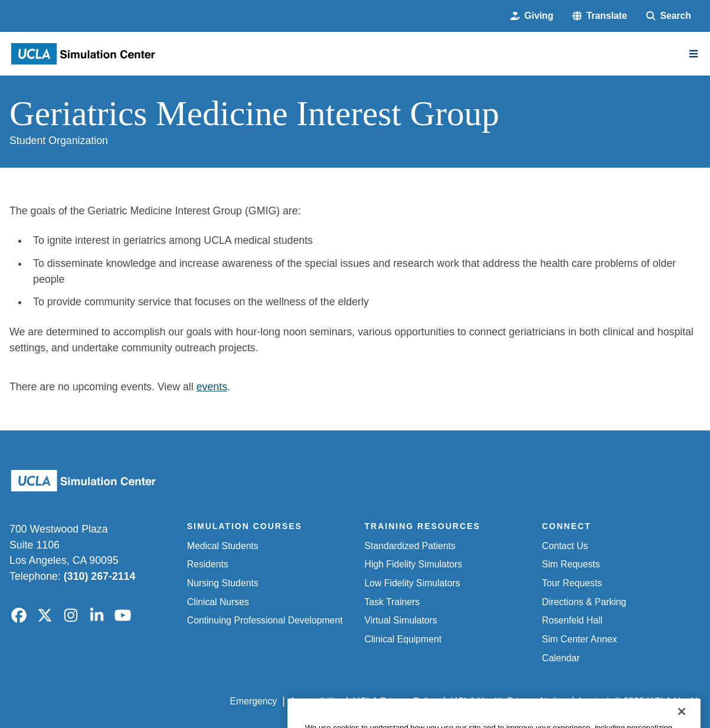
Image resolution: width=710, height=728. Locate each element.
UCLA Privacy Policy (395, 701)
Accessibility (315, 701)
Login (590, 701)
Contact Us (565, 546)
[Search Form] (669, 16)
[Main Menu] (693, 54)
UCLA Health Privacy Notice (509, 701)
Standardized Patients (410, 546)
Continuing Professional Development (265, 620)
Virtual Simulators (401, 620)
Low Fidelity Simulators (413, 583)
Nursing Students (223, 583)
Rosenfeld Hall (572, 620)
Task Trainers (392, 602)
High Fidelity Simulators (414, 564)
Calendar (561, 658)
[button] (600, 16)
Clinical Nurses (218, 602)
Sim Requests (571, 564)
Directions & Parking (584, 602)
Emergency (254, 701)
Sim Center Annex (579, 639)
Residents (208, 564)
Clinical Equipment (403, 639)
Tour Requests (572, 583)
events (212, 387)
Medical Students (223, 546)
